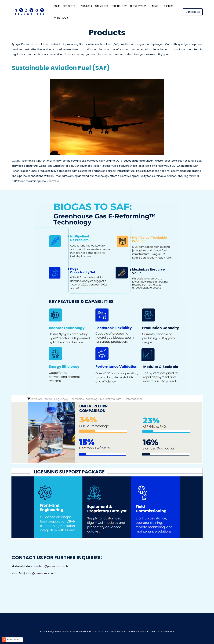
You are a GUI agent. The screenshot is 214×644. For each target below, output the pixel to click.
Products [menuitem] (69, 6)
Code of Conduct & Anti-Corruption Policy (150, 632)
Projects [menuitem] (86, 6)
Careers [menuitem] (168, 6)
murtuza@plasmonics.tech (51, 566)
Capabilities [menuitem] (102, 6)
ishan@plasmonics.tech (41, 573)
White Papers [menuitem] (61, 18)
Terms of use (100, 632)
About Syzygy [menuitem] (138, 6)
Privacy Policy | (118, 632)
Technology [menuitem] (119, 6)
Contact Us (193, 12)
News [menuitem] (155, 6)
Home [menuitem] (57, 6)
